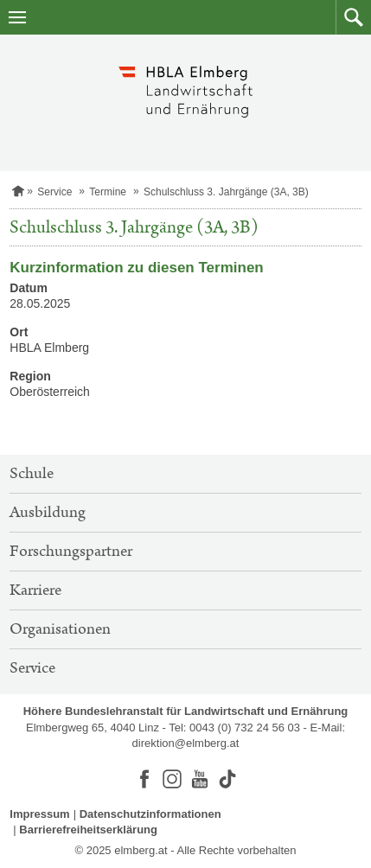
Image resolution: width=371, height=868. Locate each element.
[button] (353, 17)
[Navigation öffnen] (17, 17)
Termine (108, 192)
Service (54, 192)
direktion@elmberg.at (186, 743)
